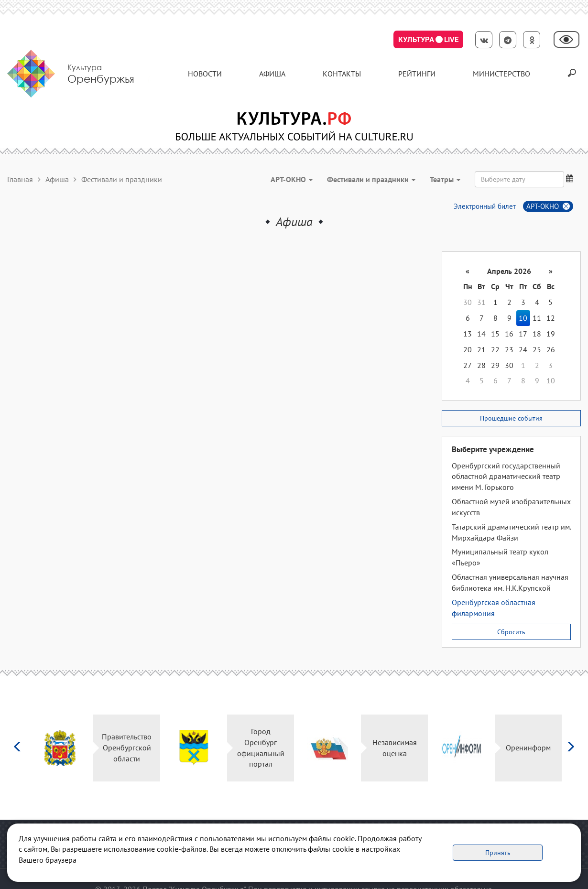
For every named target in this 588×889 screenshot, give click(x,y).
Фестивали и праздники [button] (371, 179)
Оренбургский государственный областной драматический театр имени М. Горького (506, 477)
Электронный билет (485, 206)
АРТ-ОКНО (543, 206)
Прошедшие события (511, 418)
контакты (342, 74)
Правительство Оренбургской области (127, 748)
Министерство (501, 74)
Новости (205, 74)
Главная (20, 179)
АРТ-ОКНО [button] (292, 179)
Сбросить (511, 632)
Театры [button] (445, 179)
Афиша (272, 74)
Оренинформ (528, 748)
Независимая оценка (395, 748)
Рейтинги (417, 74)
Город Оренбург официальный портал (261, 748)
